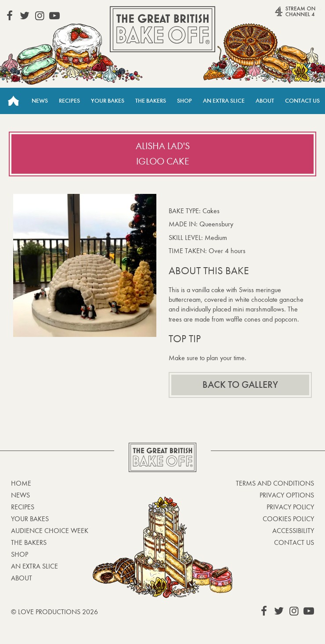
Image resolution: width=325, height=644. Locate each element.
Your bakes (30, 519)
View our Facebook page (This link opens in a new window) (10, 16)
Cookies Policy (288, 519)
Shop (184, 101)
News (40, 101)
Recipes (69, 101)
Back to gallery (240, 385)
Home (13, 101)
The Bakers (151, 101)
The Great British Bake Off (162, 29)
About (265, 101)
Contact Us (302, 101)
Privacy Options (287, 495)
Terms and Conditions (275, 483)
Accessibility (293, 531)
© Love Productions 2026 (54, 612)
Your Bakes (108, 101)
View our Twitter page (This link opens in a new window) (25, 16)
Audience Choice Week (50, 531)
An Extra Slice (224, 101)
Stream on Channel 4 (282, 15)
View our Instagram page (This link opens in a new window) (40, 16)
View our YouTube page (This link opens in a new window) (54, 16)
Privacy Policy (290, 507)
